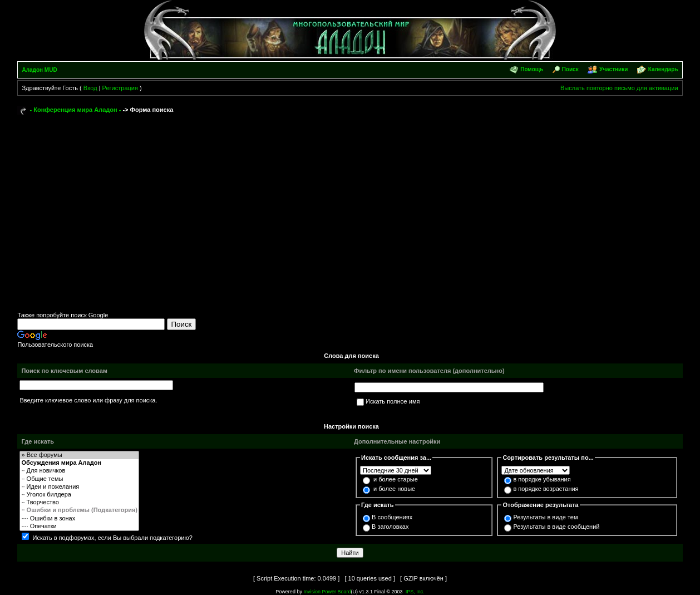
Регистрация (120, 88)
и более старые (396, 479)
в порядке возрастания (546, 489)
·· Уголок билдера (79, 495)
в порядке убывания (542, 479)
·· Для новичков (79, 471)
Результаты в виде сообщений (556, 527)
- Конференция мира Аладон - (76, 110)
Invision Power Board (327, 592)
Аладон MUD (39, 70)
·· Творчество (79, 503)
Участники (613, 69)
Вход (90, 88)
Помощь (532, 69)
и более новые (394, 489)
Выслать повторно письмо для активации (619, 88)
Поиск (570, 69)
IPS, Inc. (415, 592)
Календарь (663, 69)
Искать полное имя (393, 401)
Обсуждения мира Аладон (79, 463)
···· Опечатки (79, 527)
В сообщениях (392, 517)
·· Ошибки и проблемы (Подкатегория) (79, 510)
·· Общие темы (79, 479)
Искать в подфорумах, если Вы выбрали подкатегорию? (113, 538)
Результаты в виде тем (545, 517)
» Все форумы (79, 455)
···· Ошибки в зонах (79, 519)
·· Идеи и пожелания (79, 487)
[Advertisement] (350, 201)
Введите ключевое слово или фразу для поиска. (88, 400)
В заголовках (390, 527)
